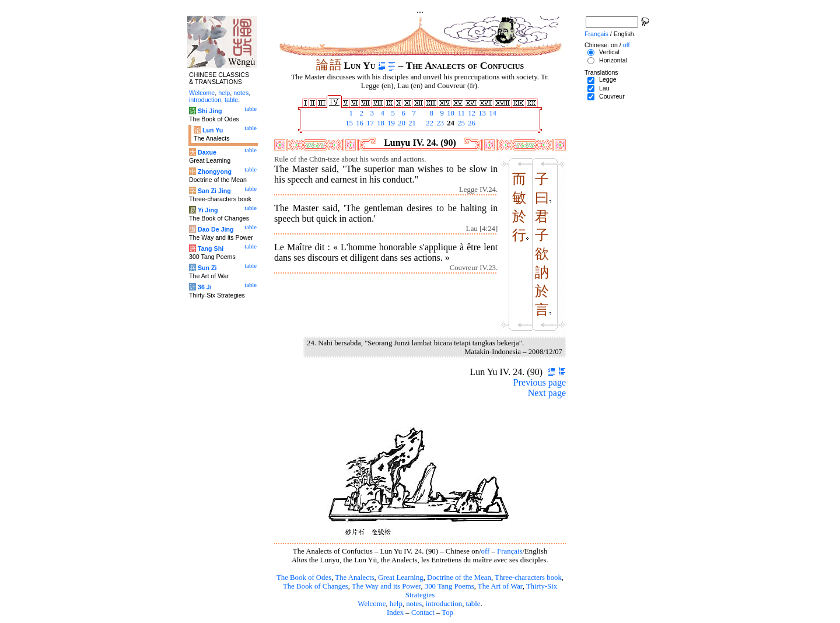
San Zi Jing (214, 191)
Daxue (207, 152)
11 (460, 113)
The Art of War (500, 586)
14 (492, 113)
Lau (604, 88)
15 (348, 123)
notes (414, 604)
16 (359, 123)
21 (411, 123)
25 (460, 123)
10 (450, 113)
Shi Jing (210, 111)
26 (471, 123)
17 (369, 123)
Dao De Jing (216, 229)
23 (439, 123)
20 (401, 123)
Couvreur (612, 96)
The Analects (354, 577)
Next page (547, 393)
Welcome (372, 604)
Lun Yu (213, 130)
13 (481, 113)
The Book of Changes (316, 586)
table (473, 604)
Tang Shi (211, 249)
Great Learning (401, 577)
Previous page (540, 382)
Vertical (609, 52)
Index (395, 612)
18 (380, 123)
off (486, 551)
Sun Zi (207, 268)
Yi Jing (208, 210)
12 (471, 113)
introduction (444, 604)
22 (429, 123)
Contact (423, 612)
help (396, 604)
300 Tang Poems (449, 586)
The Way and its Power (386, 586)
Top (447, 612)
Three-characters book (528, 577)
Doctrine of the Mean (459, 577)
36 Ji (205, 287)
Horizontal (613, 60)
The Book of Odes (304, 577)
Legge (608, 79)
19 (390, 123)
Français (510, 551)
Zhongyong (215, 171)
